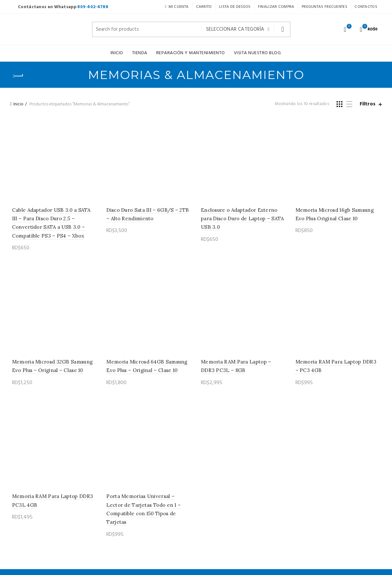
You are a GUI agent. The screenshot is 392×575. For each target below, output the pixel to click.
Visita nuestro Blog (257, 53)
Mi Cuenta (177, 7)
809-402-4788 (93, 7)
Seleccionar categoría (235, 29)
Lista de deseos (348, 27)
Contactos (366, 7)
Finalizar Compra (276, 7)
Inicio (117, 53)
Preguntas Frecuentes (324, 7)
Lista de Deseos (235, 7)
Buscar (282, 29)
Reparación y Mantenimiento (191, 53)
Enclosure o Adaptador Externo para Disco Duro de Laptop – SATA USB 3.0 (242, 220)
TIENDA (140, 53)
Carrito (204, 7)
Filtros (368, 104)
